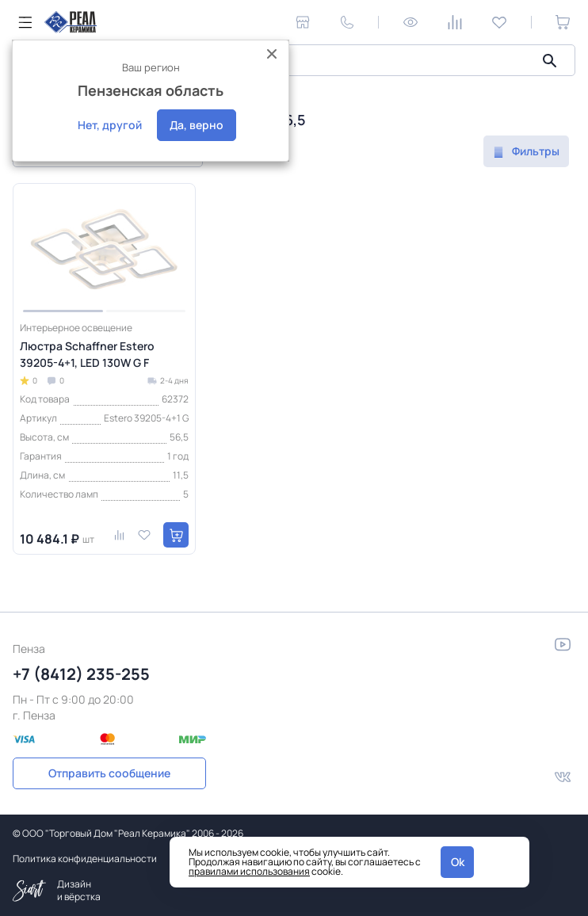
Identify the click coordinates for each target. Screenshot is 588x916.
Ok (458, 862)
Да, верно (197, 125)
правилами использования (249, 871)
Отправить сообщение (109, 773)
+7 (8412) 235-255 (81, 674)
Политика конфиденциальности (85, 859)
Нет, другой (110, 125)
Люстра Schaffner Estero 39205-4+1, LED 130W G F (87, 354)
